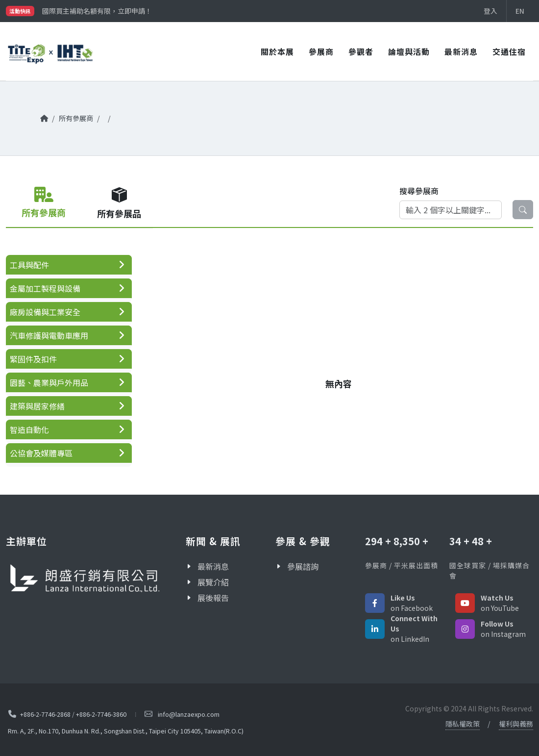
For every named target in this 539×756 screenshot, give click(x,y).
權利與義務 (516, 724)
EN (520, 11)
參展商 (321, 51)
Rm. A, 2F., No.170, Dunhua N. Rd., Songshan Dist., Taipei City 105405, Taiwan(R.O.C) (126, 731)
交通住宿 (509, 51)
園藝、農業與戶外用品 (49, 382)
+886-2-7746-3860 (101, 714)
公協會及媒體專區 (41, 453)
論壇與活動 (409, 51)
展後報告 (213, 598)
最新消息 (461, 51)
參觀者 (361, 51)
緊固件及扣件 (33, 359)
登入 (490, 11)
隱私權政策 (463, 724)
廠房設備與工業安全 (45, 312)
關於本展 (277, 51)
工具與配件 (29, 265)
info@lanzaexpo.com (189, 714)
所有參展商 (76, 118)
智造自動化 (29, 429)
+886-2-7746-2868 (45, 714)
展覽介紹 (213, 582)
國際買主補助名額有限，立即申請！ (97, 11)
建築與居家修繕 (37, 406)
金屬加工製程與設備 (45, 288)
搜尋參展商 (419, 191)
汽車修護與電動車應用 (49, 335)
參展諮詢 (303, 566)
